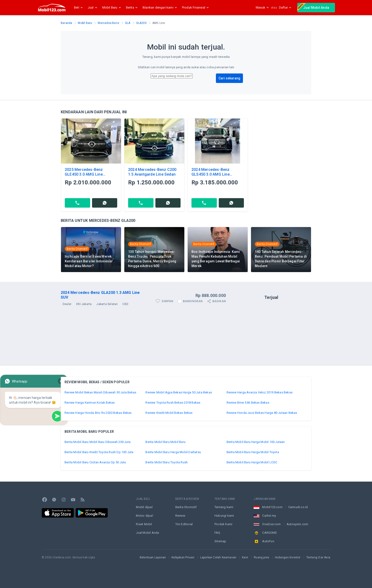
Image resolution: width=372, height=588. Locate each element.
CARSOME (269, 533)
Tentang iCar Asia (318, 557)
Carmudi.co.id (298, 507)
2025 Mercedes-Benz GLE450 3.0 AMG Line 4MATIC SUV (84, 174)
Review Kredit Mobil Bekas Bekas (169, 413)
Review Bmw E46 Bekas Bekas (248, 403)
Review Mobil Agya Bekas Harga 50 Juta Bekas (179, 392)
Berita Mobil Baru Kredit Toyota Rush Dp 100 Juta (99, 452)
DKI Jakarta (84, 304)
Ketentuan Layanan (153, 557)
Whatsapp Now (34, 405)
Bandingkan (193, 301)
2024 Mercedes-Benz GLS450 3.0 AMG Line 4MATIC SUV (211, 174)
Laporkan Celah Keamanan (218, 557)
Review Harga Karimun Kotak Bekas (90, 403)
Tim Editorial (184, 524)
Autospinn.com (298, 524)
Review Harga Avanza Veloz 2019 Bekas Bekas (260, 392)
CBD (125, 304)
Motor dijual (144, 516)
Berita (132, 8)
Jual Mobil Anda (313, 7)
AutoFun (268, 541)
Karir (245, 557)
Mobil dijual (144, 507)
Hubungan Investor (288, 557)
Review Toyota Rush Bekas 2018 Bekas (173, 403)
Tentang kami (224, 507)
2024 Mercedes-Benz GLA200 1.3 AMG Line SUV (100, 295)
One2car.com (271, 524)
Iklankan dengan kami (160, 8)
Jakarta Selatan (107, 304)
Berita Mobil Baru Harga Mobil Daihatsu (173, 452)
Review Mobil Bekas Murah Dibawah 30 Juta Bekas (100, 392)
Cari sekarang (229, 78)
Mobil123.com (272, 507)
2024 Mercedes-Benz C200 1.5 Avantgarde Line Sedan (152, 172)
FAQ (217, 533)
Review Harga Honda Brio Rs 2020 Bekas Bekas (98, 413)
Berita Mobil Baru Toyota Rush (167, 462)
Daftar (285, 7)
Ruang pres (262, 557)
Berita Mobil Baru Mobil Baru (165, 442)
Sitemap (220, 541)
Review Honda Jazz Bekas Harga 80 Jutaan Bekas (262, 413)
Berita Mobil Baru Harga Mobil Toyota (253, 452)
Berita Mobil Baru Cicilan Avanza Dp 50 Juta (95, 462)
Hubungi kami (224, 516)
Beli (79, 8)
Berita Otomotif (186, 507)
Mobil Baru (112, 8)
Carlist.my (269, 516)
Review (180, 516)
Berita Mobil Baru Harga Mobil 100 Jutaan (256, 442)
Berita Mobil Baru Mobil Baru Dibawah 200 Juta (98, 442)
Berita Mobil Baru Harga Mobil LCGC (252, 462)
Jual (93, 8)
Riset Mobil (144, 524)
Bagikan (216, 301)
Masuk (262, 7)
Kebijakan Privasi (183, 557)
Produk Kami (223, 524)
